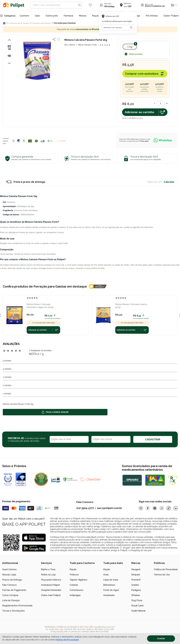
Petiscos (74, 575)
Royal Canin (137, 606)
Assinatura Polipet (50, 585)
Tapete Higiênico (78, 580)
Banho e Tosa (48, 569)
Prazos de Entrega (12, 580)
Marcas (83, 16)
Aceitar (161, 638)
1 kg (130, 47)
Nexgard (136, 569)
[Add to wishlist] (58, 39)
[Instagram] (141, 508)
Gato (37, 16)
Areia (106, 575)
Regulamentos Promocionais (17, 606)
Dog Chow (137, 600)
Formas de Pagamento (14, 590)
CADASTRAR (153, 439)
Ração (73, 569)
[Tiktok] (169, 508)
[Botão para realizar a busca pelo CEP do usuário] (131, 27)
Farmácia (68, 16)
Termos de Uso (162, 575)
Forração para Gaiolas (65, 23)
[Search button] (79, 5)
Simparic (136, 575)
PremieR (136, 580)
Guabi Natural (138, 611)
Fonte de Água (111, 590)
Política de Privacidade (166, 569)
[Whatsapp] (162, 508)
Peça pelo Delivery (51, 580)
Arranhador (109, 595)
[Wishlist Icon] (90, 5)
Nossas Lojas (9, 575)
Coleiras (74, 585)
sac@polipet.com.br (110, 508)
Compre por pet (14, 23)
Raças (95, 16)
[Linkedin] (176, 508)
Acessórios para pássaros (42, 23)
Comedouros (76, 590)
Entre (148, 6)
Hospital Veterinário (51, 590)
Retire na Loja (48, 575)
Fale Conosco (9, 585)
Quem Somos (9, 569)
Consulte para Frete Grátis (43, 323)
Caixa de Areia (111, 580)
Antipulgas (75, 595)
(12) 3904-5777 (85, 508)
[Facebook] (148, 508)
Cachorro (24, 16)
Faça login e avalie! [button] (55, 412)
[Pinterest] (155, 508)
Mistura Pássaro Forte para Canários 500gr (131, 306)
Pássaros (26, 23)
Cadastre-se (158, 6)
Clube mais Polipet (51, 595)
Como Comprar (10, 595)
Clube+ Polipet (171, 16)
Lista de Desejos (11, 600)
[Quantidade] (161, 103)
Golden (135, 585)
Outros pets (52, 16)
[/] (161, 630)
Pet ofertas (152, 16)
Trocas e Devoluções (13, 611)
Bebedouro (109, 585)
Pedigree (136, 590)
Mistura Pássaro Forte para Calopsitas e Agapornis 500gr (40, 306)
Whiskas (136, 595)
